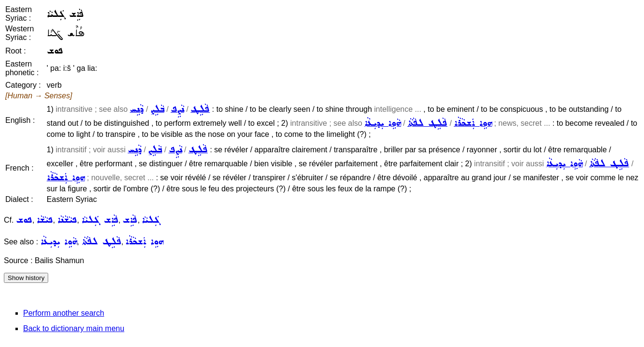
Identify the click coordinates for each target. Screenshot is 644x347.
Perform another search (64, 313)
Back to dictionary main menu (74, 328)
